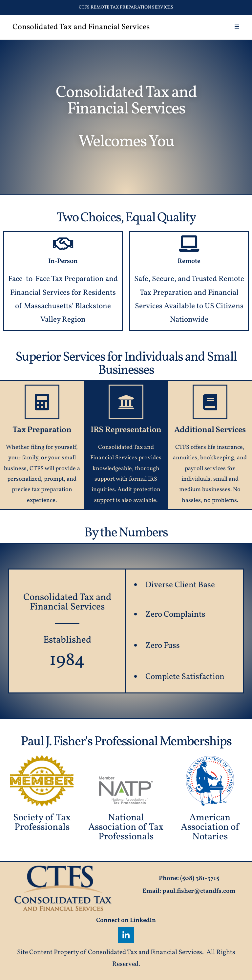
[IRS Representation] (126, 402)
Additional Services (210, 430)
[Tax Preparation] (42, 402)
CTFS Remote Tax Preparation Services (126, 7)
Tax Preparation (42, 430)
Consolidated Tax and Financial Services (81, 27)
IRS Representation (126, 430)
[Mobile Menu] (237, 27)
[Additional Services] (210, 402)
